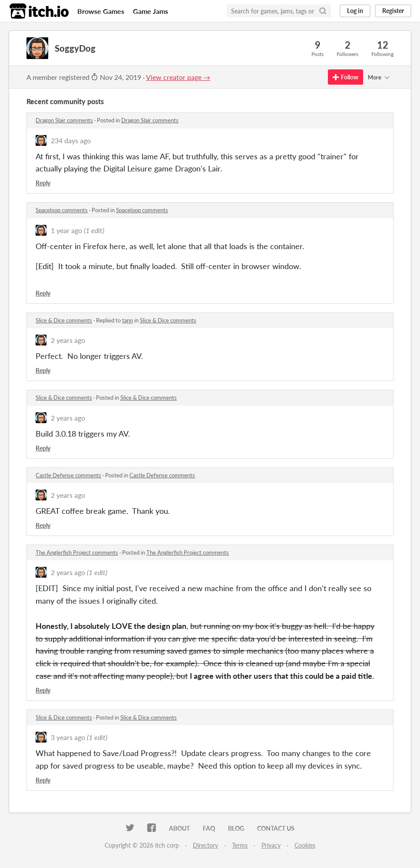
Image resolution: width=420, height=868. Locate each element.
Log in (355, 11)
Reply (43, 183)
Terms (240, 845)
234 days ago (71, 140)
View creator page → (178, 77)
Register (393, 11)
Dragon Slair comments (64, 120)
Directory (205, 845)
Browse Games (101, 11)
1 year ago (66, 230)
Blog (236, 828)
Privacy (271, 845)
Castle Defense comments (68, 475)
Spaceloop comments (62, 210)
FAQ (209, 828)
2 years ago (68, 340)
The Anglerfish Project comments (77, 552)
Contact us (276, 828)
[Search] (323, 11)
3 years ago (68, 737)
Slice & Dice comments (64, 320)
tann (127, 320)
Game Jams (150, 11)
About (179, 828)
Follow (346, 77)
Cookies (305, 845)
